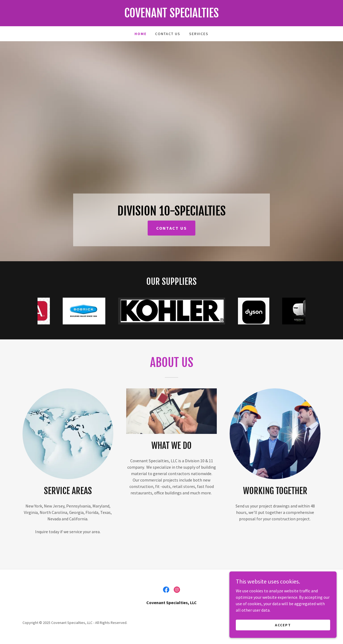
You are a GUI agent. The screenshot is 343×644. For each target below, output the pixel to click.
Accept (283, 625)
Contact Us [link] (168, 34)
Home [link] (141, 34)
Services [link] (199, 34)
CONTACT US (172, 228)
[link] (171, 16)
